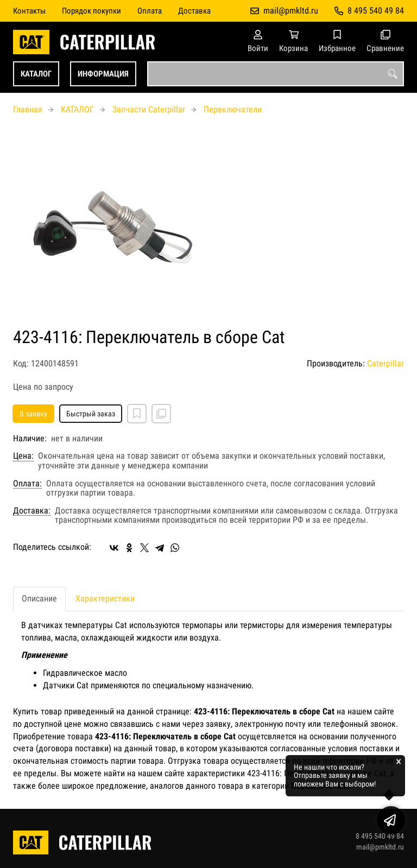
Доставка (194, 11)
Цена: (23, 456)
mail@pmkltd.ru (291, 11)
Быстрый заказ (91, 414)
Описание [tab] (39, 598)
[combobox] (276, 74)
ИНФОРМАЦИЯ (103, 74)
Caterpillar (386, 363)
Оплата (150, 11)
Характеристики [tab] (105, 598)
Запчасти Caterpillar (149, 109)
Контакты (29, 11)
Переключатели (233, 109)
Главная (28, 109)
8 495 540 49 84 (376, 11)
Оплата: (27, 484)
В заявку (33, 414)
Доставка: (32, 511)
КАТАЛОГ (36, 74)
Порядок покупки (91, 11)
